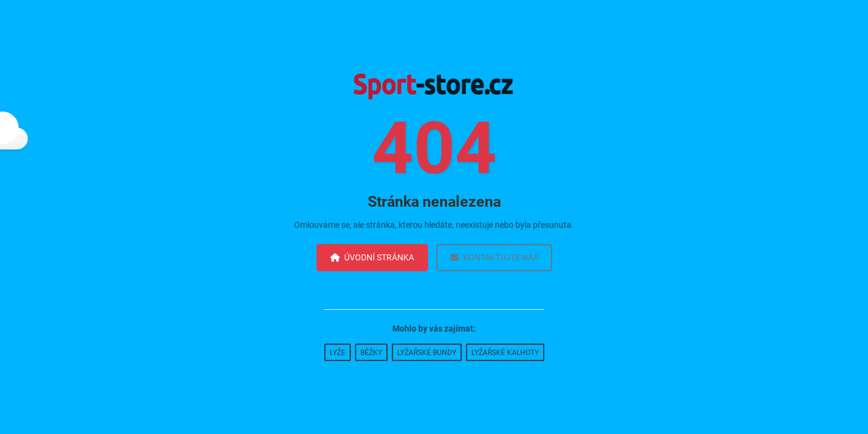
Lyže (338, 353)
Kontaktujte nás (494, 257)
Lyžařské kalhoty (505, 353)
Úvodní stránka (372, 257)
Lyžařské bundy (427, 353)
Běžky (371, 353)
